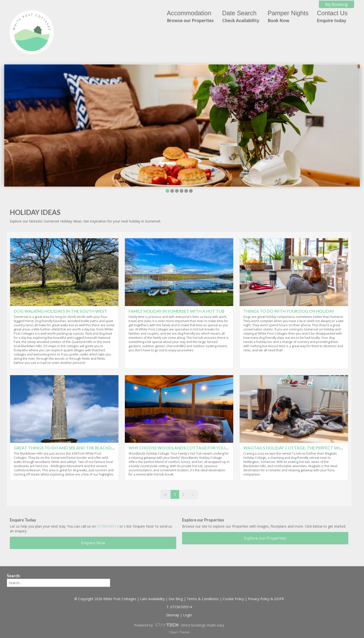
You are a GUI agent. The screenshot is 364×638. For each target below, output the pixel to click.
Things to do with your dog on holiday (289, 311)
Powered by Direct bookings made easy (179, 625)
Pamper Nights (288, 17)
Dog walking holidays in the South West (60, 311)
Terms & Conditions (203, 599)
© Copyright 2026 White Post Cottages (105, 599)
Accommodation (190, 17)
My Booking (336, 4)
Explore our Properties (265, 538)
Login (188, 615)
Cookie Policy (233, 599)
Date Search (241, 17)
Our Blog (176, 599)
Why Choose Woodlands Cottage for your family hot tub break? (203, 448)
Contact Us (332, 17)
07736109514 (108, 526)
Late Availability (152, 599)
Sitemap (173, 615)
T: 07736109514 (179, 607)
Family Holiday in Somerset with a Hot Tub (176, 311)
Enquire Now (93, 543)
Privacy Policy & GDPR (266, 599)
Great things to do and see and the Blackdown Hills (74, 448)
